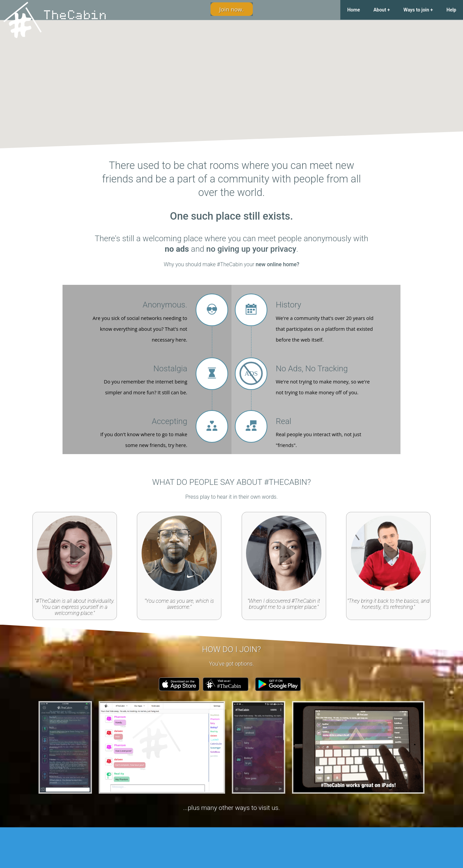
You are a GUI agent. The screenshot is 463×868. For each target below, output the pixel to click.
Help (451, 10)
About (380, 10)
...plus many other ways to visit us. (232, 808)
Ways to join (416, 10)
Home (354, 10)
